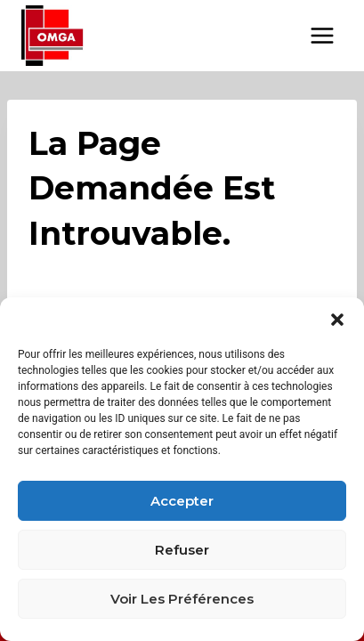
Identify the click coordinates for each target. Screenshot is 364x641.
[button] (337, 320)
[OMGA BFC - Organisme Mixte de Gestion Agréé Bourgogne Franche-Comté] (53, 36)
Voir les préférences (182, 599)
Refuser (182, 550)
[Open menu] (322, 35)
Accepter (182, 501)
